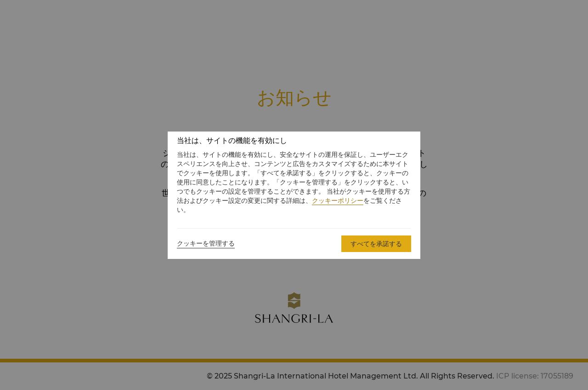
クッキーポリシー (338, 201)
